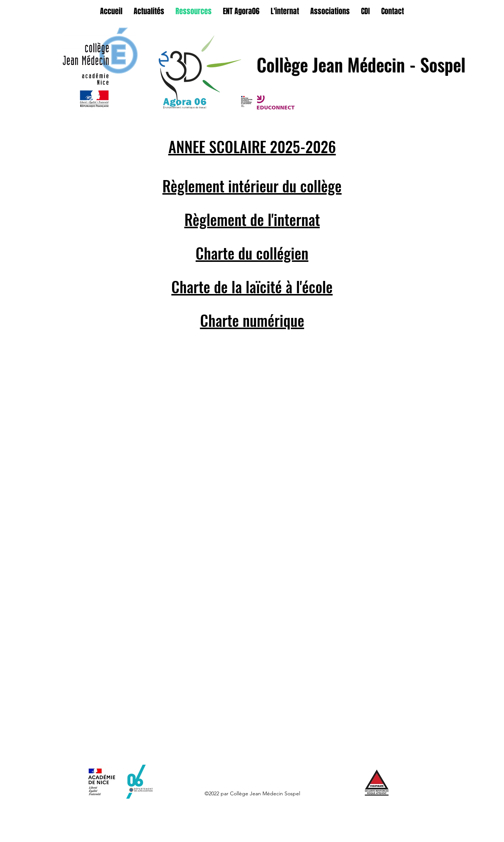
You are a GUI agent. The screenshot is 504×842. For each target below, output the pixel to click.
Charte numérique (252, 320)
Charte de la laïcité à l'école (252, 287)
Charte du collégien (252, 253)
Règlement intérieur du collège (252, 186)
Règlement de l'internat (252, 219)
